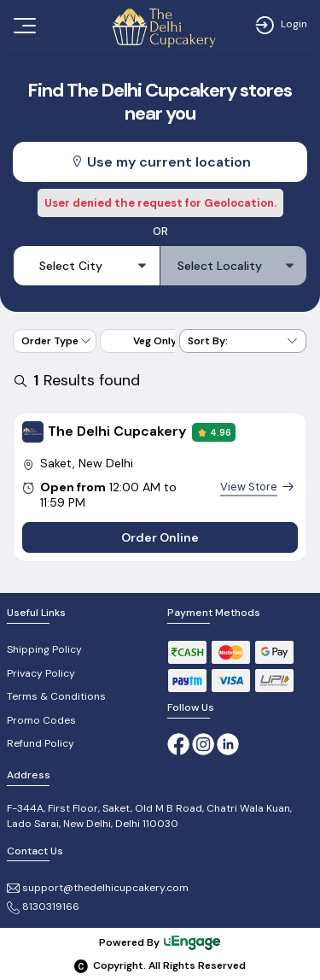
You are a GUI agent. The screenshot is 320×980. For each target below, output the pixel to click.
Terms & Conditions (56, 696)
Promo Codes (41, 720)
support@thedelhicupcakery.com (98, 888)
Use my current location (160, 162)
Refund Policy (41, 743)
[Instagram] (204, 743)
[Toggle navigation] (23, 26)
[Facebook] (178, 743)
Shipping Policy (44, 649)
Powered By (160, 943)
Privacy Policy (41, 673)
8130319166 (43, 907)
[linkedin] (228, 743)
